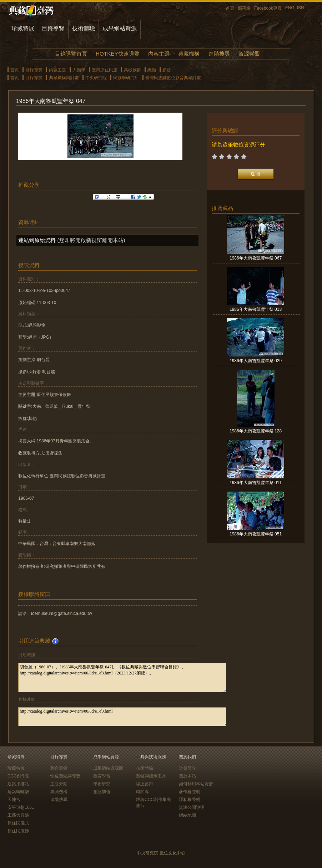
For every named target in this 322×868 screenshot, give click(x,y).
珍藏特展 (23, 28)
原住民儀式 (18, 823)
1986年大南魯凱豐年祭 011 (256, 483)
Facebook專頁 (268, 8)
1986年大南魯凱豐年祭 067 (256, 258)
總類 (152, 70)
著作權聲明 (190, 792)
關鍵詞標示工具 (151, 776)
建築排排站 (18, 784)
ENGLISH (295, 8)
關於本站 (187, 776)
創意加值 (102, 792)
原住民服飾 (18, 831)
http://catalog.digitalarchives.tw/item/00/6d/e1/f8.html (122, 717)
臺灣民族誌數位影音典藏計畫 (173, 78)
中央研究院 (96, 78)
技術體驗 (84, 28)
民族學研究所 (126, 78)
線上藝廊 (145, 784)
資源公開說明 (192, 807)
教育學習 (102, 776)
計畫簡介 (187, 768)
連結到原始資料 (37, 240)
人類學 (79, 70)
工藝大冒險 (18, 815)
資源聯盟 (249, 54)
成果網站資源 (120, 28)
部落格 (244, 8)
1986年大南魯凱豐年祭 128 (256, 431)
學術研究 (102, 784)
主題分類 (59, 784)
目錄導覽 (53, 28)
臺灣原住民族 (105, 70)
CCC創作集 (19, 776)
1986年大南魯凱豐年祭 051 (256, 534)
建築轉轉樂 (18, 792)
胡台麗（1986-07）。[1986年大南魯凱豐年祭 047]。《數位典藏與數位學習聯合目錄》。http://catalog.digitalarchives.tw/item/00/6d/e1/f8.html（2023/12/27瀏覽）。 (122, 677)
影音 (167, 70)
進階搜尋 (219, 54)
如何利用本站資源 (196, 784)
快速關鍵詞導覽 (65, 776)
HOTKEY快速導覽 (117, 54)
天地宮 (14, 800)
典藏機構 (189, 54)
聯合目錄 (59, 768)
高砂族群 (132, 70)
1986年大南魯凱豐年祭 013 (256, 309)
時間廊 (142, 792)
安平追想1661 (21, 807)
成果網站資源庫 (108, 768)
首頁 (230, 8)
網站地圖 (187, 815)
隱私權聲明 (190, 800)
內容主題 (159, 54)
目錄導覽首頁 (71, 54)
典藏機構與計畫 (64, 78)
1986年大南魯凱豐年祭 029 (256, 361)
